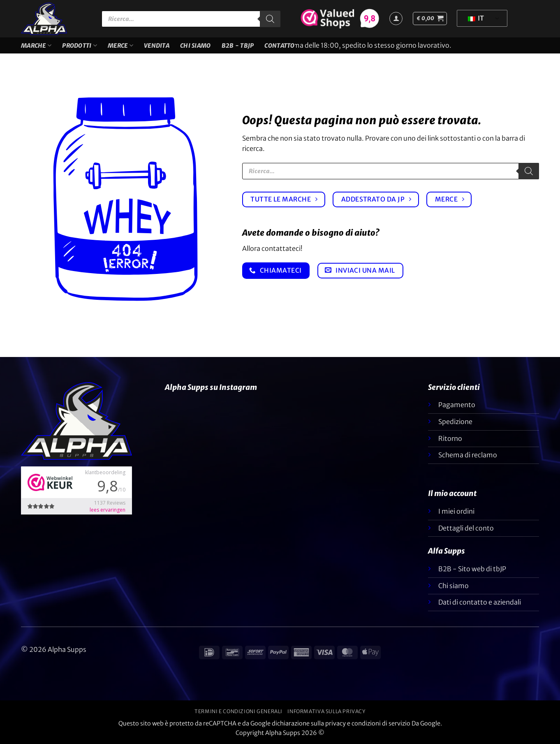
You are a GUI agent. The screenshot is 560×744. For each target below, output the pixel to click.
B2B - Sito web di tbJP (472, 569)
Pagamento (457, 405)
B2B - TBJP (238, 46)
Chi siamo (196, 46)
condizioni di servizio (381, 723)
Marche (36, 45)
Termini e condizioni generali (238, 711)
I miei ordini (456, 511)
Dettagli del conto (466, 528)
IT (476, 18)
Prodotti (80, 45)
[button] (430, 19)
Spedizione (455, 422)
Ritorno (450, 438)
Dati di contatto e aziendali (480, 602)
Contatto (279, 46)
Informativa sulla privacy (326, 711)
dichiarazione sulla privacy (309, 723)
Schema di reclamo (468, 455)
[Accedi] (396, 19)
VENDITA (157, 46)
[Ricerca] (270, 19)
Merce (120, 45)
